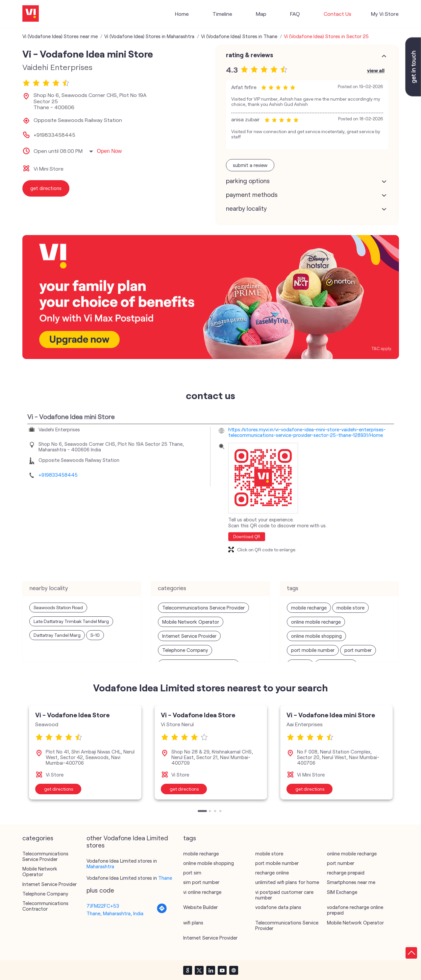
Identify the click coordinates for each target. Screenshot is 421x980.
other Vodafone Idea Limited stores (127, 842)
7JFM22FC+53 (103, 906)
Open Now (110, 151)
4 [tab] (221, 812)
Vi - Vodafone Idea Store (72, 715)
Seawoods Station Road (58, 607)
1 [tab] (199, 812)
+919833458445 (54, 135)
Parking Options (248, 181)
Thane (165, 878)
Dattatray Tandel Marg (57, 635)
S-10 (95, 635)
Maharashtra (100, 866)
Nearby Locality (246, 208)
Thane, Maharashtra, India (115, 913)
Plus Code (100, 890)
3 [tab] (216, 812)
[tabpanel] (85, 752)
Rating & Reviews (249, 55)
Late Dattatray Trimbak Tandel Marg (71, 621)
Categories (38, 838)
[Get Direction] (162, 912)
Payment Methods (252, 195)
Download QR (247, 537)
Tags (190, 838)
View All (376, 70)
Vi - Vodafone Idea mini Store (331, 715)
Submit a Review (250, 165)
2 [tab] (210, 812)
